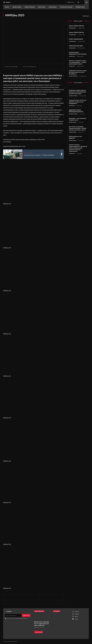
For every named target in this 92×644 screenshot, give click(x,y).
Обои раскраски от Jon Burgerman (76, 143)
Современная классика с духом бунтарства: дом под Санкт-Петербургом (77, 76)
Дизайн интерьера (73, 80)
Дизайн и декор (73, 126)
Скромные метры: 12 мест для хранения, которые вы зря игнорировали (78, 105)
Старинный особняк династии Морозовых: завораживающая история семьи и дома (78, 95)
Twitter (77, 617)
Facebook (77, 612)
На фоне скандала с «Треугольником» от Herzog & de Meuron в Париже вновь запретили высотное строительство (78, 153)
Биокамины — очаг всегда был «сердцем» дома (78, 123)
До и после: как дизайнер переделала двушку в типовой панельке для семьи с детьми (78, 133)
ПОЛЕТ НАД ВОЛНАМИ (76, 39)
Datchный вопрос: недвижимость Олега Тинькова (75, 54)
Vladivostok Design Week (76, 46)
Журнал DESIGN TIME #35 (77, 26)
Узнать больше (38, 632)
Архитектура (86, 16)
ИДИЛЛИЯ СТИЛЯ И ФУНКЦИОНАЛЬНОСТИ (77, 115)
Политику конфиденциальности (21, 618)
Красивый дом (73, 28)
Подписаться (26, 615)
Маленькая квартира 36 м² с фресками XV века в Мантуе (42, 624)
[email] (13, 615)
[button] (78, 2)
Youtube (77, 620)
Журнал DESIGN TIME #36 (77, 32)
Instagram (77, 614)
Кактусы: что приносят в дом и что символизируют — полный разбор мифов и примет (78, 65)
